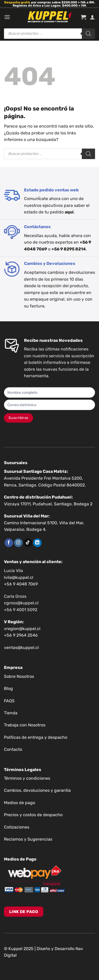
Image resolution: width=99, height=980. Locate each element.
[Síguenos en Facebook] (9, 543)
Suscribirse (18, 418)
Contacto (13, 749)
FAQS (9, 701)
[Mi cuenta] (92, 17)
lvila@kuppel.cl (19, 577)
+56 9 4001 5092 (21, 610)
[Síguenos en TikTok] (28, 543)
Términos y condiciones (27, 778)
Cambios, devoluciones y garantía (37, 790)
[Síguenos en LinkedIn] (37, 543)
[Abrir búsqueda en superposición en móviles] (49, 34)
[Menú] (7, 17)
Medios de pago (20, 803)
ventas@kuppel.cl (21, 648)
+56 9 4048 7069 (21, 584)
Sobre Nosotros (19, 676)
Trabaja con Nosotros (25, 725)
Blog (8, 688)
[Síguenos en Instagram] (18, 543)
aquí (69, 212)
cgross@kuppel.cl (21, 603)
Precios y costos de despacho (33, 815)
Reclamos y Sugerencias (28, 839)
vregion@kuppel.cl (22, 629)
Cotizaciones (17, 827)
